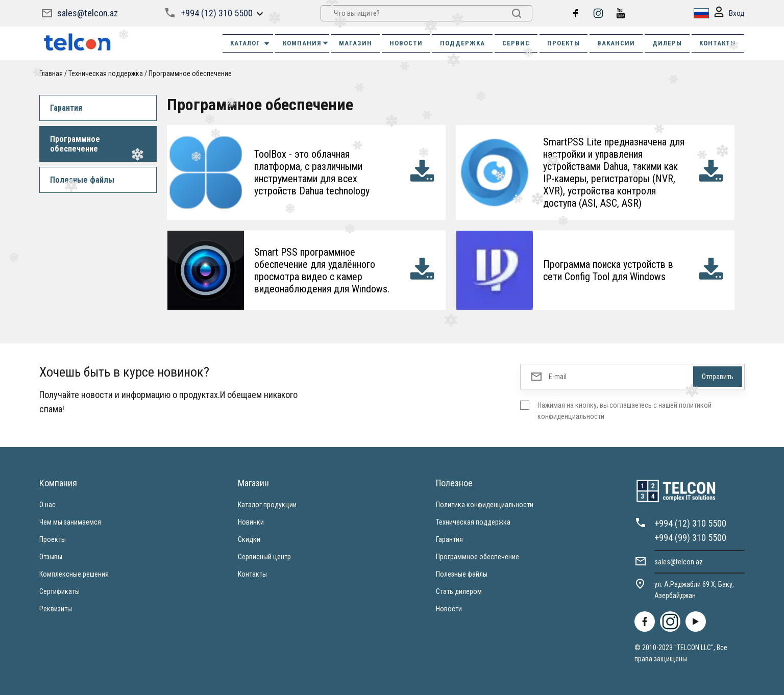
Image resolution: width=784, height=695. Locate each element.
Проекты (53, 539)
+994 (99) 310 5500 (690, 538)
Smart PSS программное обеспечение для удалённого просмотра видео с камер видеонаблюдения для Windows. (322, 270)
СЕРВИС (516, 43)
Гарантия (66, 108)
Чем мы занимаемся (70, 522)
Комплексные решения (74, 574)
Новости (449, 609)
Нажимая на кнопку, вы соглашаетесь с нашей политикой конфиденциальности (624, 411)
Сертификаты (59, 591)
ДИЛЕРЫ (667, 43)
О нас (47, 505)
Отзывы (51, 557)
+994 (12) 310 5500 (217, 13)
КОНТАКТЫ (718, 43)
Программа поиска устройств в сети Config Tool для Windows (608, 270)
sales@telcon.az (88, 13)
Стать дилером (459, 591)
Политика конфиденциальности (485, 505)
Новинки (251, 522)
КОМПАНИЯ (306, 43)
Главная (51, 73)
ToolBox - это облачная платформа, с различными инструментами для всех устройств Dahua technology (312, 172)
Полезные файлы (82, 180)
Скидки (249, 539)
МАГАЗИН (356, 43)
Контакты (252, 574)
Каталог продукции (267, 505)
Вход (729, 14)
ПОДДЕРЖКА (462, 43)
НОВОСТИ (406, 43)
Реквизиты (56, 609)
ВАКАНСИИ (616, 43)
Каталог (250, 43)
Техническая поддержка (106, 73)
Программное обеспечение (190, 73)
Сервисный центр (264, 557)
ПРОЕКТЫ (563, 43)
